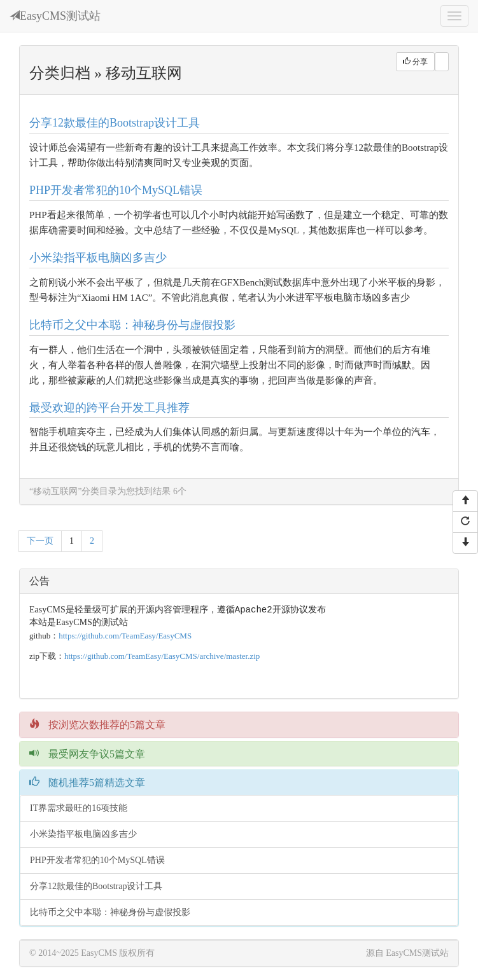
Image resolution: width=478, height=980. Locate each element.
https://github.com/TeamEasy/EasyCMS (125, 636)
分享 (415, 62)
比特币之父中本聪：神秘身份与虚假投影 (132, 325)
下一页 (40, 541)
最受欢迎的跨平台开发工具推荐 (109, 408)
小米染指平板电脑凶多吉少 (98, 258)
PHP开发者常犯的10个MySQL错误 (116, 190)
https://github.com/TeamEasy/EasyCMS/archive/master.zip (162, 657)
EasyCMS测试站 (55, 16)
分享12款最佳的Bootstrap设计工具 (115, 123)
